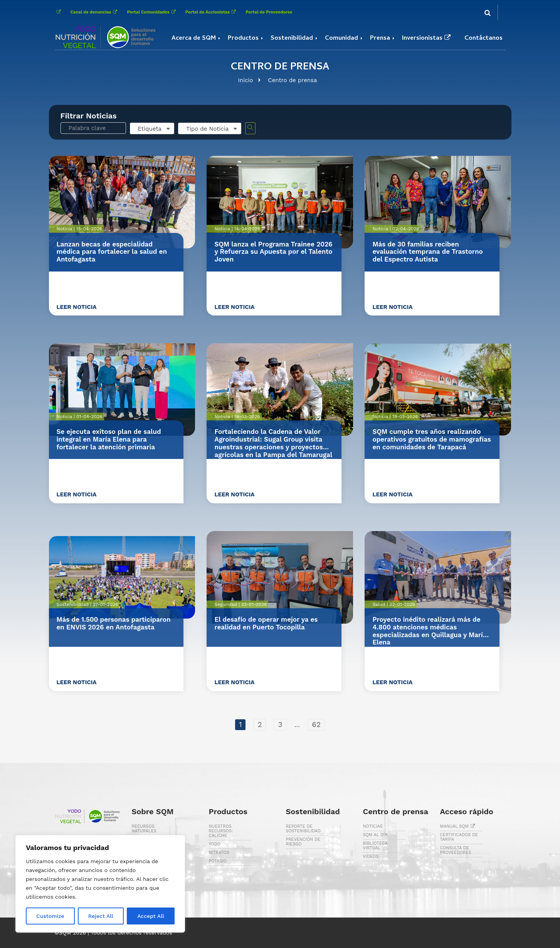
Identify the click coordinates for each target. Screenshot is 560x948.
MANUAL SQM (459, 826)
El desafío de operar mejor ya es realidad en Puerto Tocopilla (266, 623)
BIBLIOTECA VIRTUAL (375, 846)
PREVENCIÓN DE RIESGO (303, 842)
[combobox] (152, 128)
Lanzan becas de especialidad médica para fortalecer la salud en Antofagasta (112, 252)
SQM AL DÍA (375, 835)
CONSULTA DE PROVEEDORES (456, 850)
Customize (50, 916)
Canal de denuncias (95, 12)
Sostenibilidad (292, 39)
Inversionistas (427, 39)
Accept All (151, 916)
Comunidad (341, 39)
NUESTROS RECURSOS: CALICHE (221, 831)
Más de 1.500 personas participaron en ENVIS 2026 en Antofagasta (114, 623)
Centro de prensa (292, 80)
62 (316, 724)
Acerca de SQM (194, 39)
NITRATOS (219, 853)
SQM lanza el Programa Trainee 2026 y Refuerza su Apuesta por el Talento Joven (273, 252)
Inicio (246, 80)
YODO (215, 844)
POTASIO (218, 861)
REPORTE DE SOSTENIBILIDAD (304, 829)
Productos (243, 39)
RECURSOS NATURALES (144, 829)
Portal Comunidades (152, 12)
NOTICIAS (373, 826)
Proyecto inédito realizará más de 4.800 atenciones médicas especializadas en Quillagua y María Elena (429, 631)
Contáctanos (483, 39)
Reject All (101, 916)
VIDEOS (371, 856)
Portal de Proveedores (269, 12)
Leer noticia (77, 307)
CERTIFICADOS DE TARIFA (459, 837)
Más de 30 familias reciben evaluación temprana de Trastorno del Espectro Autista (427, 252)
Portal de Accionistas (212, 12)
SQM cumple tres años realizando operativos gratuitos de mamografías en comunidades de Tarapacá (431, 439)
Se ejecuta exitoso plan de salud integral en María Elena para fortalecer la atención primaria (109, 439)
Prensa (380, 39)
